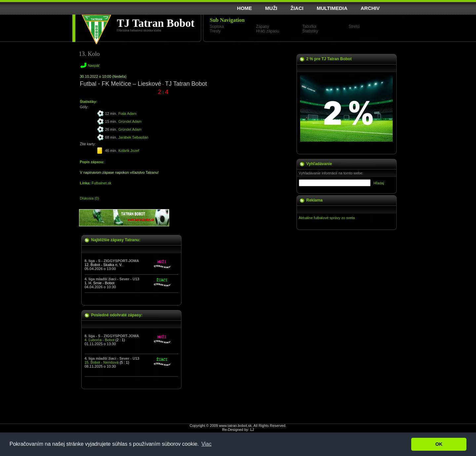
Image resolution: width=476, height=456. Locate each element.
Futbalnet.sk (101, 183)
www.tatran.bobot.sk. (236, 426)
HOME (244, 8)
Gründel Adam (130, 121)
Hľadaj (379, 183)
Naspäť (94, 66)
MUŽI (271, 8)
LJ (252, 430)
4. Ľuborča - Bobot (100, 340)
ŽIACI (297, 8)
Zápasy (263, 26)
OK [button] (439, 444)
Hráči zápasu (268, 31)
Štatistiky (310, 31)
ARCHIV (370, 8)
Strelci (354, 26)
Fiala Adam (127, 114)
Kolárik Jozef (129, 151)
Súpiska (217, 26)
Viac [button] (206, 444)
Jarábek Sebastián (133, 137)
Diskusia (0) (90, 198)
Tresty (215, 31)
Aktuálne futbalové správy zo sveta (327, 218)
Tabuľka (309, 26)
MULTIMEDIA (332, 8)
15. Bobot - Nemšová (102, 362)
